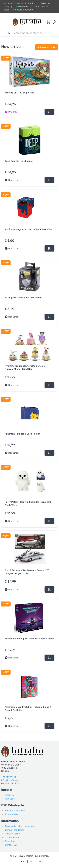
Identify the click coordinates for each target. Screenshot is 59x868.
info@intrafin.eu (9, 780)
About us (10, 795)
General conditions (15, 830)
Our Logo (10, 799)
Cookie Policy (12, 837)
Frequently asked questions (19, 826)
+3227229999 (9, 777)
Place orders (12, 814)
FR (40, 861)
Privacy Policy (12, 834)
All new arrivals (46, 47)
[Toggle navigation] (4, 22)
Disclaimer (10, 841)
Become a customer (15, 811)
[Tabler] (27, 22)
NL (32, 861)
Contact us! (11, 845)
